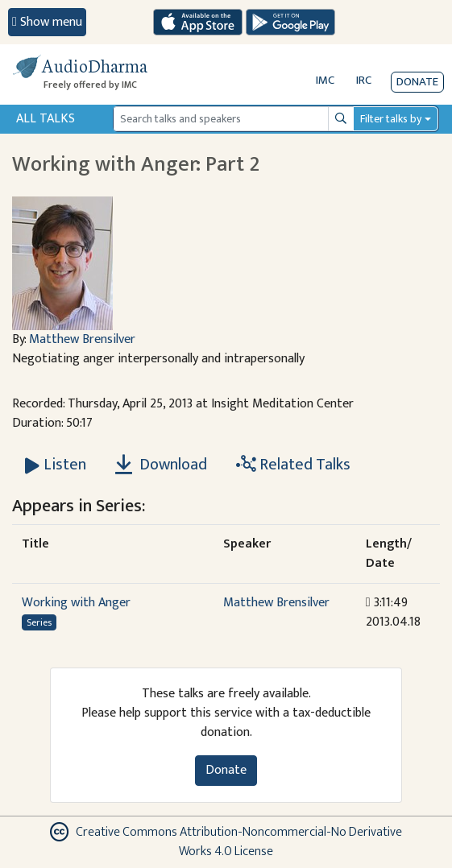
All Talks (46, 119)
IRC (364, 80)
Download (161, 465)
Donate (417, 82)
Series (39, 622)
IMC (325, 80)
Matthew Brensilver (82, 339)
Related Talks (293, 465)
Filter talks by (391, 119)
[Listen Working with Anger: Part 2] (56, 465)
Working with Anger (76, 603)
